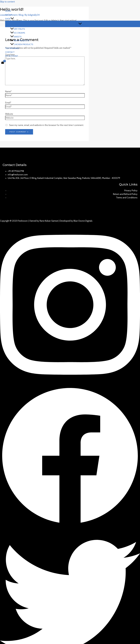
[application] (12, 19)
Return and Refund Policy (125, 194)
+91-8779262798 (16, 171)
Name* (8, 91)
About (9, 15)
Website (9, 114)
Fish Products (20, 41)
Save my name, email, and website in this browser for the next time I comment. (46, 125)
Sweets (16, 37)
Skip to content (7, 2)
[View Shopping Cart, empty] (3, 63)
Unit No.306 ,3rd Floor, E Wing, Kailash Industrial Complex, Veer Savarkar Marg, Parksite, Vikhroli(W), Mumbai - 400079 (64, 178)
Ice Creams (18, 33)
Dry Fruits (18, 29)
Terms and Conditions (127, 198)
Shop (10, 19)
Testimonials (12, 48)
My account (12, 56)
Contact (10, 52)
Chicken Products (22, 44)
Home (8, 11)
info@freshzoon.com (18, 175)
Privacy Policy (131, 191)
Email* (8, 103)
